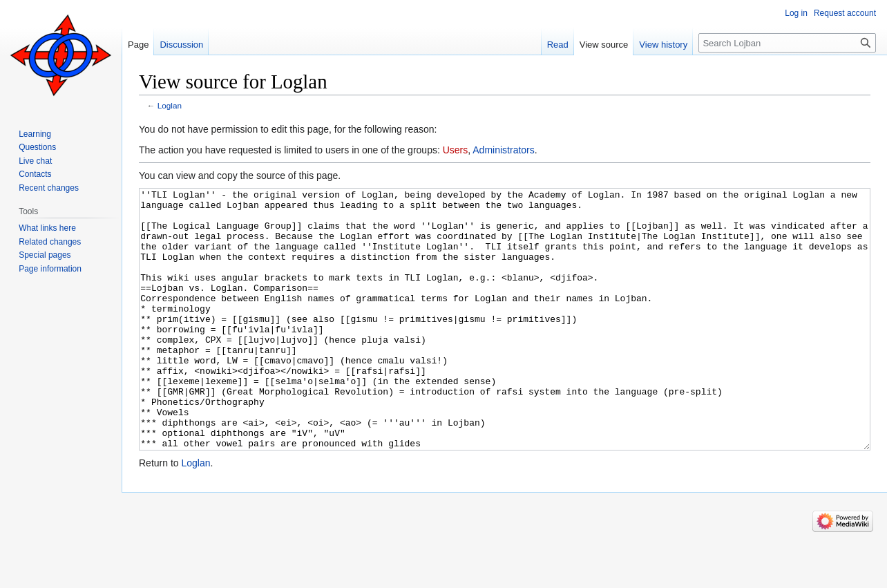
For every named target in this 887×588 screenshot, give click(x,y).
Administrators (503, 150)
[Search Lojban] (787, 43)
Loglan (170, 105)
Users (456, 150)
